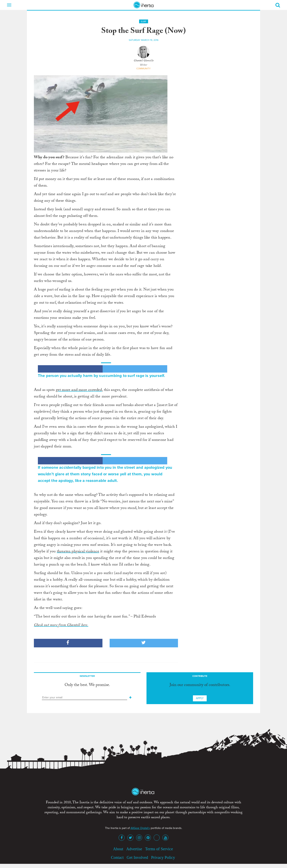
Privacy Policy (163, 857)
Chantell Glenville (144, 61)
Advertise (134, 849)
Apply (200, 698)
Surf (144, 22)
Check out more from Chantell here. (61, 625)
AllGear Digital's (140, 828)
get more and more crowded (79, 390)
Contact (117, 857)
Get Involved (137, 857)
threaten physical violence (78, 552)
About (118, 849)
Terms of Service (159, 849)
